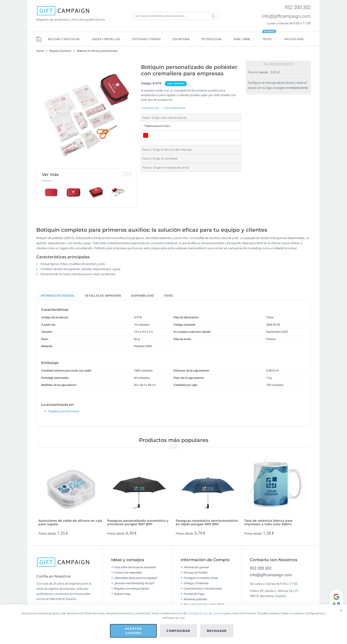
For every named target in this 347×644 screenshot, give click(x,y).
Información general (196, 569)
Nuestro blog (122, 596)
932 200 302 (298, 7)
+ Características (174, 108)
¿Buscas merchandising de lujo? (134, 585)
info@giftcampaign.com (286, 16)
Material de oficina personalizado (97, 51)
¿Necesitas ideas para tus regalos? (136, 580)
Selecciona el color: (157, 126)
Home (40, 51)
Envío (169, 298)
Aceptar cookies (133, 631)
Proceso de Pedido (196, 574)
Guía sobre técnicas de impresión (135, 569)
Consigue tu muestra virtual (201, 580)
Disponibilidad (143, 298)
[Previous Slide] (125, 174)
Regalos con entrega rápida (132, 590)
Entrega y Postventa (196, 585)
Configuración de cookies (206, 613)
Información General (58, 298)
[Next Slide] (129, 174)
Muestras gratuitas (195, 601)
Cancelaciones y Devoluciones (203, 590)
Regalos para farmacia (64, 413)
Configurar (178, 631)
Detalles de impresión (103, 298)
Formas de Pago (194, 596)
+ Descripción (150, 108)
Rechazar (217, 631)
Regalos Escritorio (60, 51)
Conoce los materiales (128, 574)
